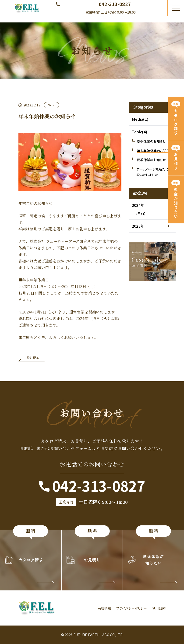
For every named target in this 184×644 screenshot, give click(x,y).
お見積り (176, 162)
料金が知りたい (176, 203)
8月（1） (141, 214)
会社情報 (104, 608)
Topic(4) (140, 132)
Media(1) (140, 119)
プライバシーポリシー (132, 608)
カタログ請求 (176, 122)
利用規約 (159, 608)
